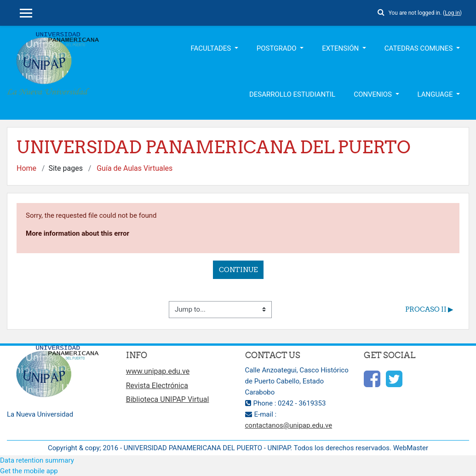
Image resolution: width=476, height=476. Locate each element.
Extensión (341, 48)
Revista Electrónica (157, 386)
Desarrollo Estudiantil (292, 94)
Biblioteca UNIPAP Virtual (168, 399)
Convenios (374, 94)
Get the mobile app (29, 471)
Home (26, 168)
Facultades (212, 48)
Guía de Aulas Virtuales (135, 168)
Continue (238, 270)
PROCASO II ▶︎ (429, 309)
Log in (452, 13)
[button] (381, 11)
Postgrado (278, 48)
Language (436, 94)
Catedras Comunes (419, 48)
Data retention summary (37, 460)
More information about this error (77, 233)
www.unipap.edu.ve (158, 371)
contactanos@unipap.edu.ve (289, 425)
